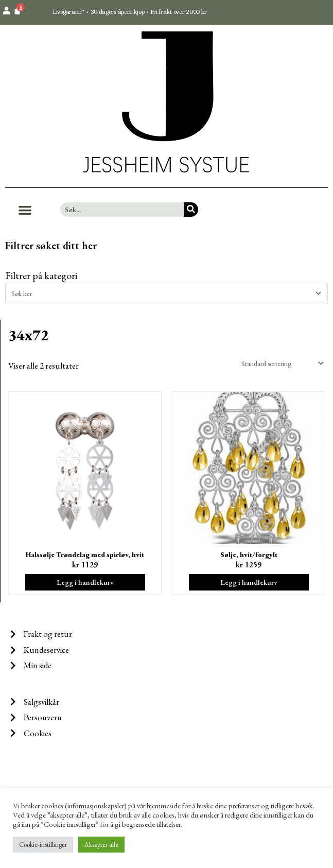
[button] (25, 210)
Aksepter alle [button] (101, 845)
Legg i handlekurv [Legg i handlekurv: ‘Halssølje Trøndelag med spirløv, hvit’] (85, 582)
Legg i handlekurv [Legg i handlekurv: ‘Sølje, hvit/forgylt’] (249, 582)
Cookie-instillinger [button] (43, 845)
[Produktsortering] (281, 363)
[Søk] (191, 210)
